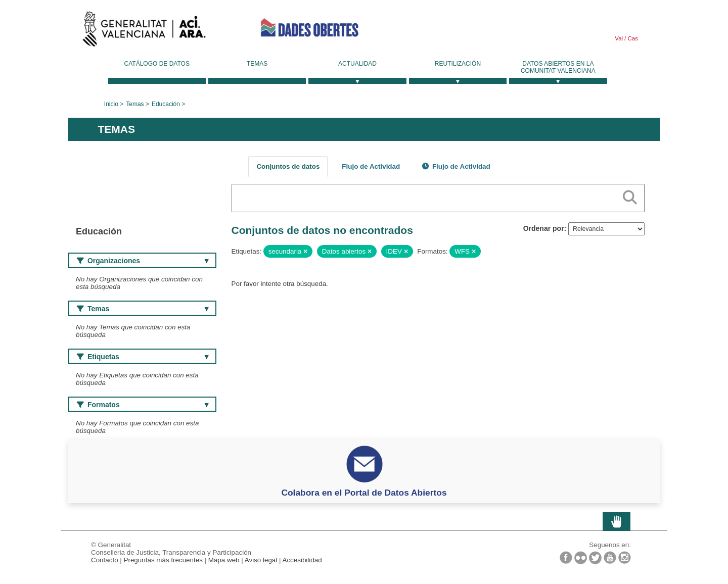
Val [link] (619, 38)
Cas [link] (632, 38)
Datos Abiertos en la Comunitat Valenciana (558, 67)
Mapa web (224, 560)
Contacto (105, 560)
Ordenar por (544, 228)
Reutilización (458, 64)
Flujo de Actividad (371, 166)
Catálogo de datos (157, 64)
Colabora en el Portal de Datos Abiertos (364, 493)
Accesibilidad (302, 560)
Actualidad (357, 64)
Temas (257, 64)
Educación (166, 104)
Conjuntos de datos (288, 166)
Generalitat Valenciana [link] (144, 31)
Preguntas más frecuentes (163, 560)
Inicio (111, 104)
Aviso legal (261, 560)
